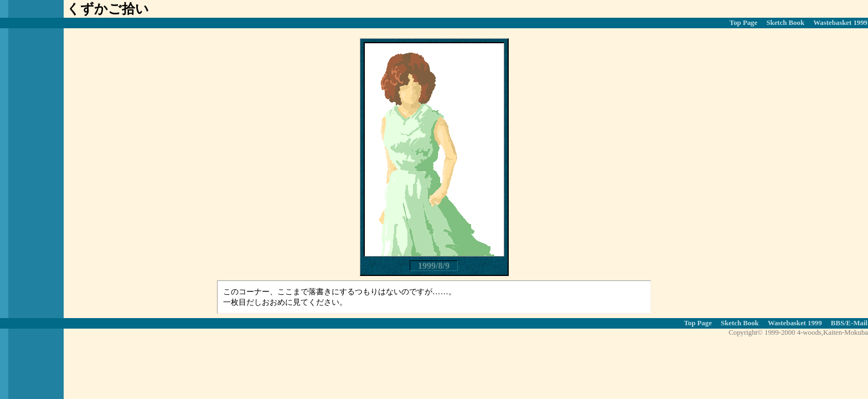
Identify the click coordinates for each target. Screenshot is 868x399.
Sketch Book (785, 23)
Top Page (743, 23)
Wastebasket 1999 (840, 23)
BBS (838, 323)
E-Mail (857, 323)
